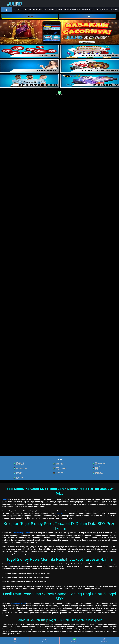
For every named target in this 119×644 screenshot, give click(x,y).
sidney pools (12, 564)
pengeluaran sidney (18, 603)
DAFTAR (30, 16)
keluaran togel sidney (21, 533)
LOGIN (87, 16)
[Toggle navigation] (3, 4)
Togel (5, 499)
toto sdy (60, 513)
